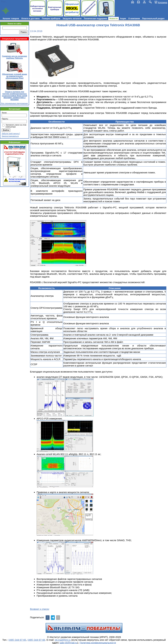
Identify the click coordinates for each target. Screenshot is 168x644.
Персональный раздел (153, 19)
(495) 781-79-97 (17, 2)
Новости (114, 19)
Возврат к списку (40, 609)
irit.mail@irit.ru (11, 4)
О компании (134, 19)
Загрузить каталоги (72, 19)
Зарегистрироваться (10, 136)
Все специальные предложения (14, 103)
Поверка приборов (51, 19)
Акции (123, 19)
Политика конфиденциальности (98, 643)
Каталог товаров (11, 19)
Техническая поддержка (95, 19)
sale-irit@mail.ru (68, 643)
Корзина (163, 2)
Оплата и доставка (31, 19)
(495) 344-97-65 (17, 640)
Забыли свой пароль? (11, 134)
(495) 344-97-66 (36, 640)
